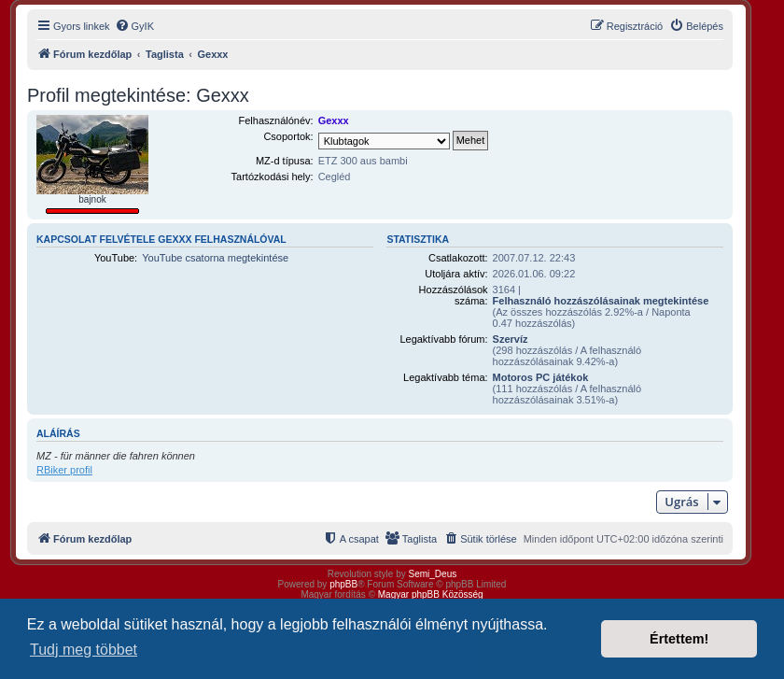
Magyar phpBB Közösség (431, 594)
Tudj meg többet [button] (84, 650)
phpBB (343, 584)
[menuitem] (134, 26)
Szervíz (511, 339)
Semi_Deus (433, 574)
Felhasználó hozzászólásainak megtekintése (601, 301)
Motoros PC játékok (541, 377)
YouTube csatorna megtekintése (215, 258)
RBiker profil (64, 470)
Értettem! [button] (679, 639)
